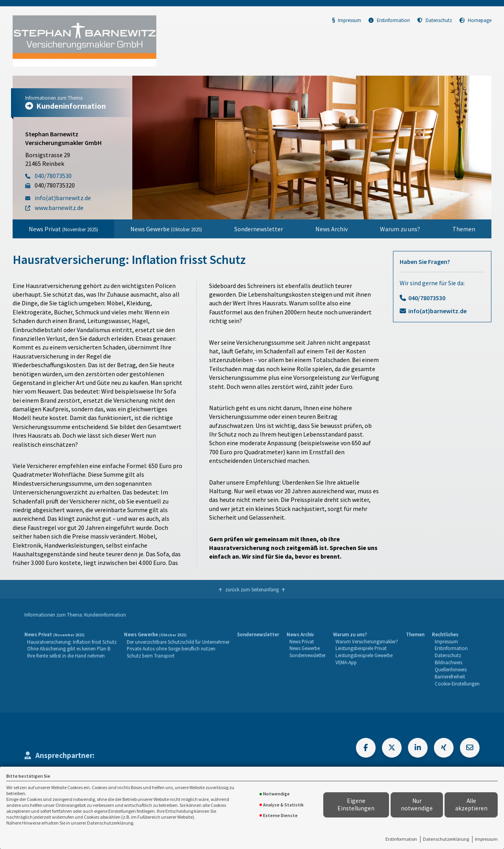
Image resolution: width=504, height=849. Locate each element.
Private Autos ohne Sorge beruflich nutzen (171, 648)
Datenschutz (435, 20)
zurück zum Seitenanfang (252, 589)
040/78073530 (427, 298)
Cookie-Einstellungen (457, 684)
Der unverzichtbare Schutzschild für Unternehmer (178, 642)
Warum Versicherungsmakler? (367, 641)
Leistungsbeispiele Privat (361, 648)
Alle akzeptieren (471, 804)
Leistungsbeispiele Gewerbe (364, 655)
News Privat (63, 229)
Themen (464, 229)
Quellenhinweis (451, 669)
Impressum (486, 839)
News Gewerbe (166, 229)
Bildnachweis (448, 662)
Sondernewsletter (259, 229)
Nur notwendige (417, 804)
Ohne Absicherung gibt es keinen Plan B (69, 648)
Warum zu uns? (400, 229)
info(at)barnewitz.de (437, 311)
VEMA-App (346, 662)
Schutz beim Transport (151, 656)
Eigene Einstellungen (356, 804)
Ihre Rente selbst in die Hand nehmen (66, 656)
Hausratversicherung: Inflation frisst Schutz (72, 642)
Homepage (475, 20)
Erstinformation (401, 839)
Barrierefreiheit (450, 676)
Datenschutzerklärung (446, 839)
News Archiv (332, 229)
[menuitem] (63, 229)
